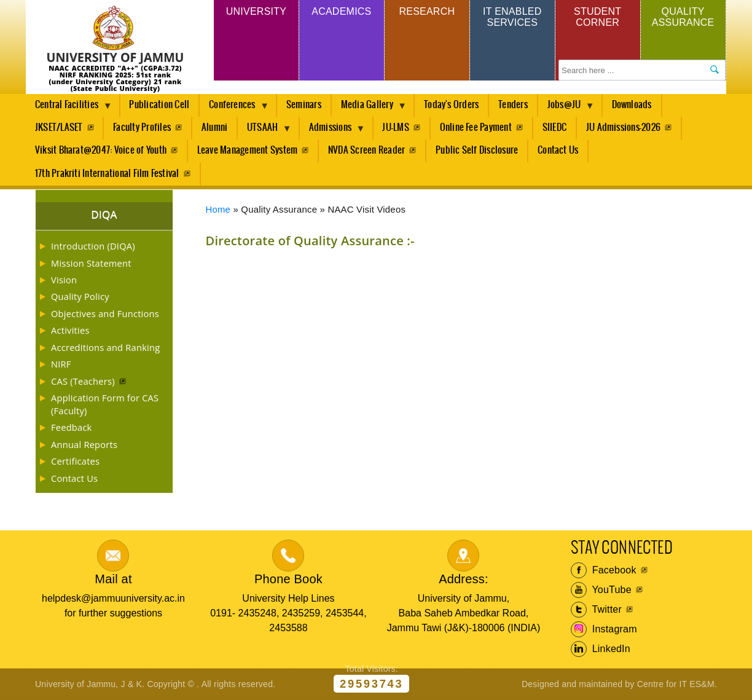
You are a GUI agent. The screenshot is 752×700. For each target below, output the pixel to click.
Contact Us (558, 150)
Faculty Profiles (142, 128)
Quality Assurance (683, 17)
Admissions (333, 131)
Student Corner (597, 17)
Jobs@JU (566, 108)
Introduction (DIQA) (93, 246)
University (256, 11)
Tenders (513, 105)
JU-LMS (395, 128)
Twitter (596, 610)
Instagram (604, 629)
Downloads (632, 105)
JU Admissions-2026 (623, 128)
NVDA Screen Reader (366, 150)
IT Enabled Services (512, 17)
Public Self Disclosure (477, 150)
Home (218, 210)
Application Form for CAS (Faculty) (105, 404)
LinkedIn (601, 649)
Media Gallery (369, 108)
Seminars (304, 105)
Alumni (214, 128)
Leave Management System (248, 150)
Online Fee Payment (476, 128)
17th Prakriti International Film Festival (107, 174)
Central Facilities (69, 108)
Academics (341, 11)
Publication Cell (159, 105)
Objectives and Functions (105, 313)
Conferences (234, 108)
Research (427, 11)
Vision (64, 280)
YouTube (601, 590)
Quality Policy (80, 296)
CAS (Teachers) (83, 381)
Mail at (113, 579)
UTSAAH (265, 131)
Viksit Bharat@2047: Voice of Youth (101, 150)
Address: (464, 579)
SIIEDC (554, 128)
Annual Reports (84, 444)
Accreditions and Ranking (105, 347)
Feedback (72, 427)
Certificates (75, 461)
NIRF (61, 364)
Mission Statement (91, 263)
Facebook (604, 570)
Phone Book (288, 579)
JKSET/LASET (59, 128)
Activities (70, 330)
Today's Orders (451, 105)
